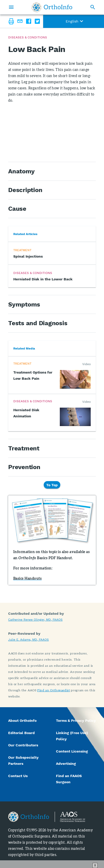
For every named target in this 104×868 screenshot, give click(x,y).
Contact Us (18, 776)
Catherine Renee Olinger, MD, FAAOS (35, 620)
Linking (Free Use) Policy (72, 736)
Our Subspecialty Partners (23, 760)
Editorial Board (21, 733)
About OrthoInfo (22, 721)
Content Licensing (72, 751)
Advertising (66, 764)
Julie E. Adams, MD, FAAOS (28, 640)
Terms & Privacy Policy (76, 721)
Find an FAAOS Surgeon (69, 779)
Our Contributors (24, 745)
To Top (52, 485)
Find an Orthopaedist (54, 690)
